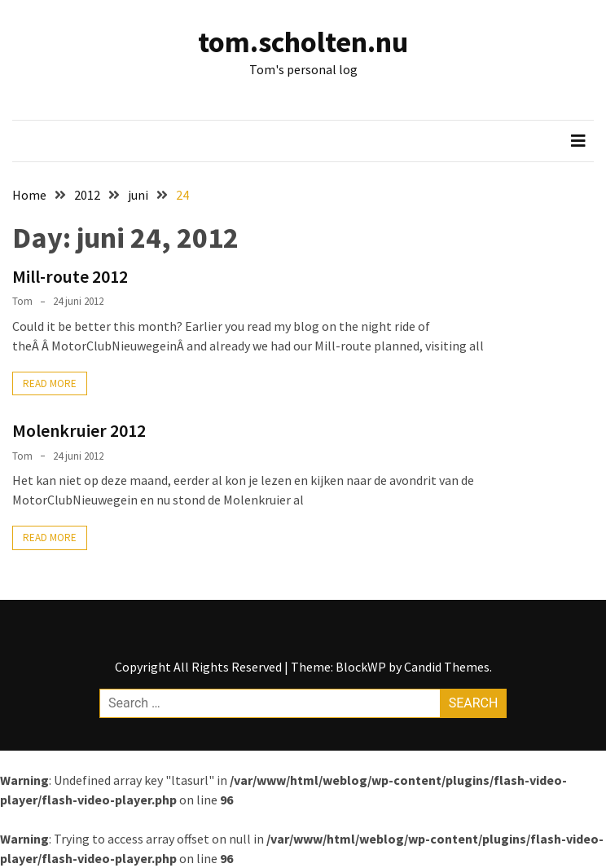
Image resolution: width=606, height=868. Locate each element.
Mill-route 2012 (70, 276)
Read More (50, 383)
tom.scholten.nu (303, 42)
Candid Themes (447, 667)
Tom (22, 301)
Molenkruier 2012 (79, 430)
